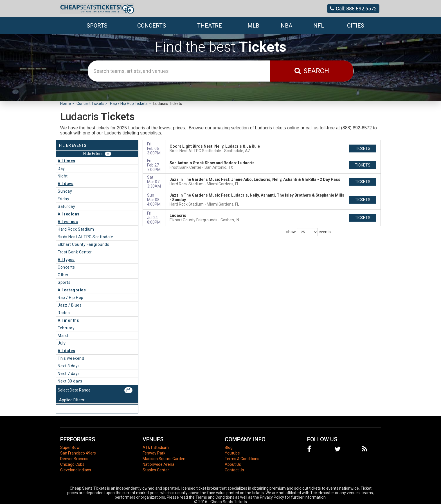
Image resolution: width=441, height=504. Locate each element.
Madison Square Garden (164, 459)
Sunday (65, 191)
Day (61, 168)
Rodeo (64, 313)
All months (68, 320)
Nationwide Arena (158, 464)
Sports (64, 282)
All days (66, 184)
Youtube (232, 453)
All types (66, 260)
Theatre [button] (210, 26)
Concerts (66, 267)
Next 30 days (70, 381)
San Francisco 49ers (78, 453)
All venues (68, 222)
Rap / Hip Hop (71, 298)
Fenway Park (154, 453)
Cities (356, 26)
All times (67, 161)
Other (63, 275)
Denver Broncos (74, 459)
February (66, 328)
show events (309, 232)
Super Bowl (70, 447)
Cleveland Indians (76, 470)
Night (63, 176)
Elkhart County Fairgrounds (83, 244)
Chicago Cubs (72, 464)
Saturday (66, 206)
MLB (253, 26)
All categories (72, 290)
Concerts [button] (152, 26)
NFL (319, 26)
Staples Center (156, 470)
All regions (69, 214)
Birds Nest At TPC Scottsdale (85, 237)
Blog (229, 447)
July (62, 343)
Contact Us (234, 470)
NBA (286, 26)
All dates (67, 351)
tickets (363, 148)
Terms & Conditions (242, 459)
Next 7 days (69, 373)
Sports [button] (97, 26)
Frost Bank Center (75, 252)
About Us (233, 464)
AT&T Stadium (156, 447)
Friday (63, 199)
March (64, 336)
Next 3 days (69, 366)
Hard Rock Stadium (76, 229)
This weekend (71, 358)
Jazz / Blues (70, 305)
